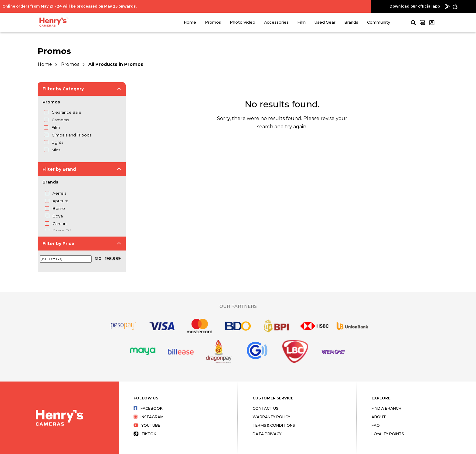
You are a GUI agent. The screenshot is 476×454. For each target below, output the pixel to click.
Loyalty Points (388, 434)
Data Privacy (267, 434)
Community (379, 22)
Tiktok (145, 434)
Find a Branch (386, 408)
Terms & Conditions (274, 425)
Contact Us (265, 408)
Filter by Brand (59, 169)
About (379, 417)
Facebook (148, 408)
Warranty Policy (271, 417)
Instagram (149, 417)
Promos (213, 22)
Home (190, 22)
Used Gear (325, 22)
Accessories (276, 22)
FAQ (376, 425)
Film (301, 22)
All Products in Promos (116, 64)
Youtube (147, 425)
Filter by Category (63, 89)
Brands (351, 22)
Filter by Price (58, 244)
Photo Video (243, 22)
